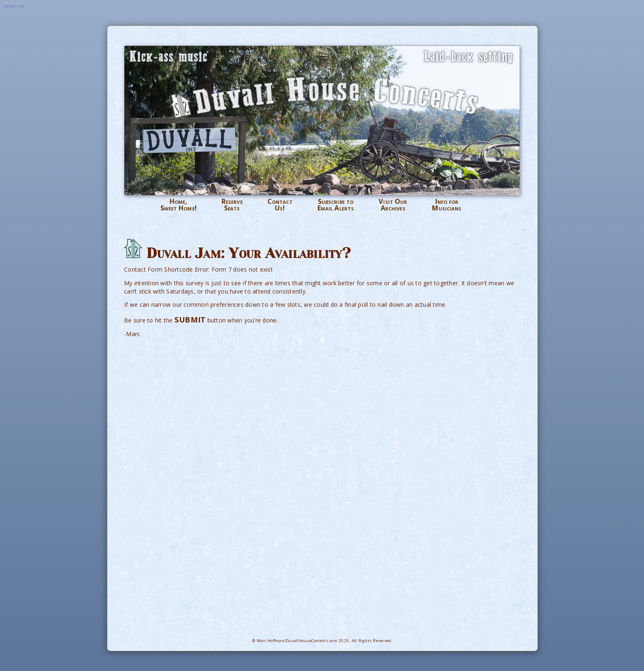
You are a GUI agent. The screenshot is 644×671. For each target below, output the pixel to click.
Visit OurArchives (393, 205)
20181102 (14, 6)
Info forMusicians (447, 205)
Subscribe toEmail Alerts (336, 205)
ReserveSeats (232, 205)
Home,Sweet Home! (179, 205)
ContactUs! (280, 205)
